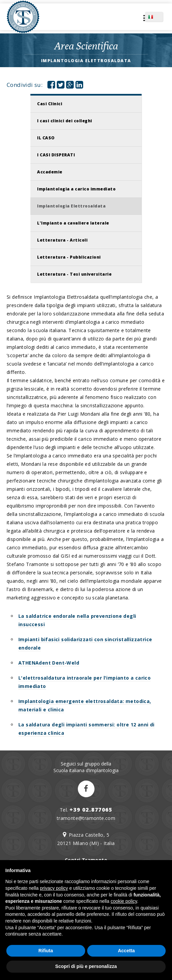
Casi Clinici (50, 104)
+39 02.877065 (91, 810)
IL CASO (46, 138)
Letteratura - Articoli (62, 240)
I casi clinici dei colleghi (65, 121)
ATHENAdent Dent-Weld (49, 663)
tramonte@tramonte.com (86, 818)
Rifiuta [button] (46, 951)
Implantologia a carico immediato (76, 189)
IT (160, 17)
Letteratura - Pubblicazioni (69, 257)
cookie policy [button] (124, 901)
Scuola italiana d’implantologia (86, 770)
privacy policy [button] (54, 888)
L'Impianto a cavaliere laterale (73, 223)
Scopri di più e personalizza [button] (86, 966)
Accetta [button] (126, 951)
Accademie (50, 172)
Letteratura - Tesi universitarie (74, 274)
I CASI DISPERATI (56, 155)
